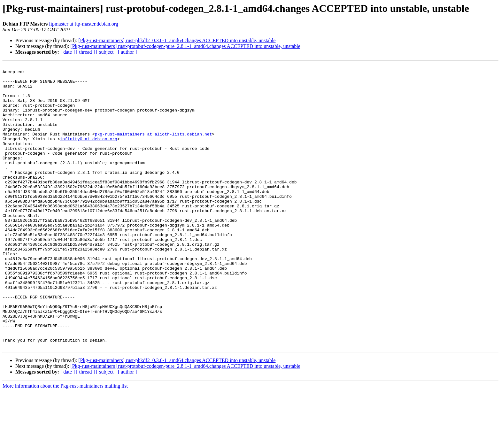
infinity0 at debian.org (88, 154)
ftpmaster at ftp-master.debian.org (84, 24)
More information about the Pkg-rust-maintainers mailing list (65, 442)
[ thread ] (85, 52)
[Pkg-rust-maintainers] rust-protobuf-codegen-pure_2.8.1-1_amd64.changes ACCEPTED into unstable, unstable (185, 46)
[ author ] (127, 52)
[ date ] (68, 52)
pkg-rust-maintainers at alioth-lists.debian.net (154, 148)
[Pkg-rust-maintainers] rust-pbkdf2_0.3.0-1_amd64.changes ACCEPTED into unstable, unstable (177, 40)
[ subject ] (106, 52)
